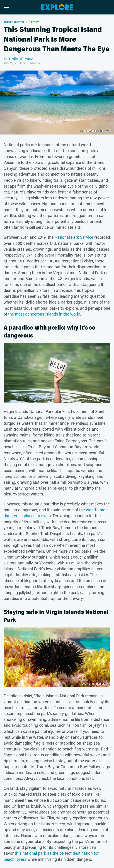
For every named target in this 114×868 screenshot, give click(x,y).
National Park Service (74, 237)
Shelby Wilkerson (21, 58)
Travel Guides (14, 22)
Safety (34, 22)
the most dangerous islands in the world (44, 314)
